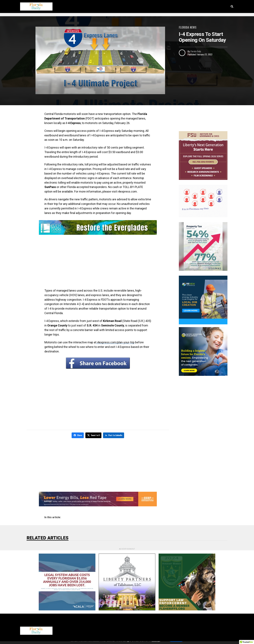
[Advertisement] (98, 262)
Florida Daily (196, 51)
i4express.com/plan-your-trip (115, 342)
